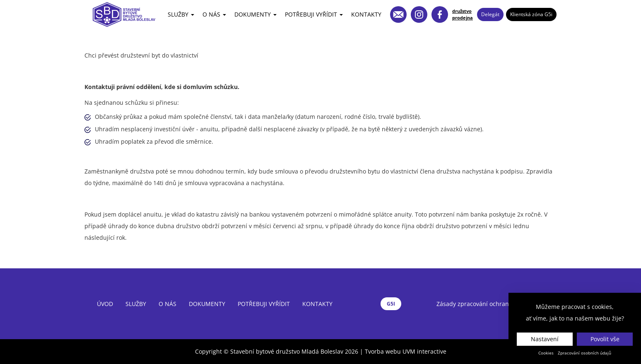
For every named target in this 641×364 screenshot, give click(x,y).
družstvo (462, 11)
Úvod (105, 304)
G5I (391, 304)
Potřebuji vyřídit (314, 14)
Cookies (546, 353)
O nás (214, 14)
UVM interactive (424, 351)
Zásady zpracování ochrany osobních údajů (496, 304)
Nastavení (545, 339)
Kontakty (366, 14)
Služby (181, 14)
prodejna (463, 18)
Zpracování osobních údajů (584, 353)
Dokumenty (255, 14)
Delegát (490, 14)
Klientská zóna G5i (531, 14)
